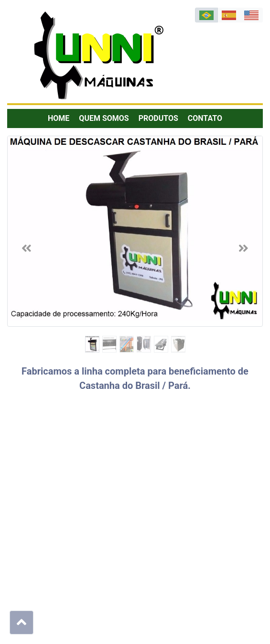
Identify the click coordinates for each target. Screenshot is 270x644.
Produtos (158, 118)
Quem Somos (104, 118)
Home (59, 118)
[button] (26, 248)
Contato (205, 118)
